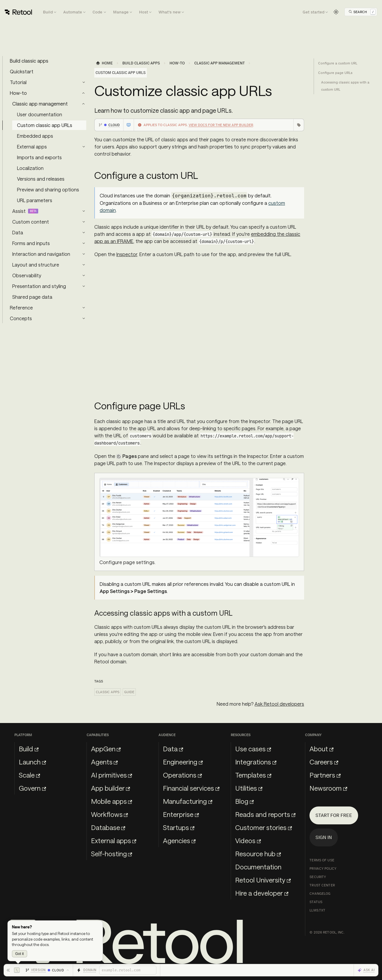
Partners (325, 775)
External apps (32, 147)
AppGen (106, 749)
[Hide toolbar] (13, 970)
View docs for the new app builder (221, 125)
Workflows (110, 814)
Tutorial (18, 82)
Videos (248, 840)
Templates (253, 775)
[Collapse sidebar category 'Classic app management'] (84, 104)
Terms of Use (322, 860)
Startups (179, 827)
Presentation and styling (39, 286)
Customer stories (264, 827)
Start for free (334, 815)
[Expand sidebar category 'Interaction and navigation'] (84, 254)
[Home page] (104, 63)
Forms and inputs (31, 243)
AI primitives (112, 775)
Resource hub (258, 854)
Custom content (31, 222)
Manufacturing (188, 801)
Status (316, 902)
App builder (111, 788)
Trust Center (322, 885)
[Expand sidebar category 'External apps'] (84, 147)
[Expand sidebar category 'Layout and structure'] (84, 265)
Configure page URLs (335, 73)
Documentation (258, 867)
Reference (21, 308)
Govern (32, 788)
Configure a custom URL (338, 63)
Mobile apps (112, 801)
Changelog (320, 894)
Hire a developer (262, 893)
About (321, 749)
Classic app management (40, 104)
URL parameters (35, 200)
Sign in (324, 837)
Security (318, 877)
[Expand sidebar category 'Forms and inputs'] (84, 243)
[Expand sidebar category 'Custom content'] (84, 222)
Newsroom (328, 788)
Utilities (249, 788)
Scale (29, 775)
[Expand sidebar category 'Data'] (84, 233)
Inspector (127, 254)
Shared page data (32, 297)
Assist (19, 211)
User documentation (40, 114)
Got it (20, 954)
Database (108, 827)
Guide (129, 692)
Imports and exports (39, 157)
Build (29, 749)
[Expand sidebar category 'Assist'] (84, 211)
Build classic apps (29, 61)
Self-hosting (112, 854)
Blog (244, 801)
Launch (32, 762)
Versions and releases (41, 179)
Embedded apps (35, 136)
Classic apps (108, 692)
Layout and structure (36, 265)
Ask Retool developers (279, 704)
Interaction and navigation (41, 254)
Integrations (256, 762)
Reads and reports (265, 814)
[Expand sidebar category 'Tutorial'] (84, 82)
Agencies (179, 840)
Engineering (183, 762)
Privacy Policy (323, 868)
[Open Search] (362, 12)
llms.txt (317, 910)
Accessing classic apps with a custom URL (345, 86)
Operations (182, 775)
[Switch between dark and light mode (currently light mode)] (336, 12)
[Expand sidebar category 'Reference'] (84, 308)
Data (18, 232)
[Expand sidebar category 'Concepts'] (84, 318)
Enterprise (181, 814)
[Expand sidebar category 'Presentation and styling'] (84, 286)
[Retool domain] (128, 970)
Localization (30, 168)
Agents (104, 762)
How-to (18, 93)
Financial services (191, 788)
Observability (27, 275)
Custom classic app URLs (45, 125)
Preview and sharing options (48, 189)
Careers (324, 762)
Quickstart (22, 71)
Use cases (253, 749)
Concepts (21, 318)
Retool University (263, 880)
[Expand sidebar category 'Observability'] (84, 275)
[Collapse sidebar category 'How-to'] (84, 93)
